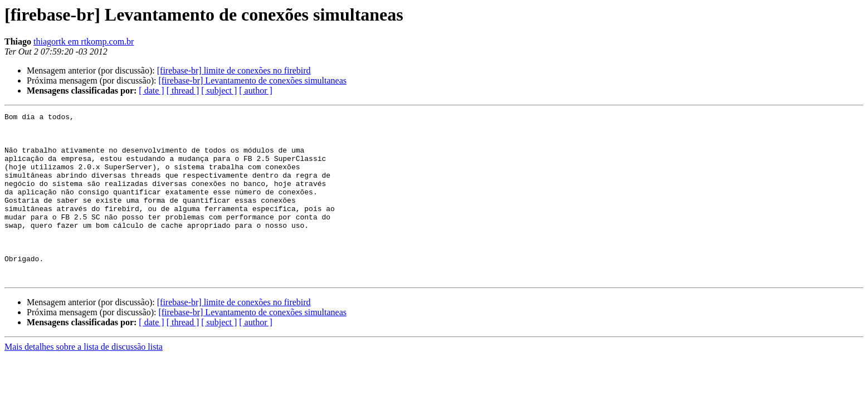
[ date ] (151, 91)
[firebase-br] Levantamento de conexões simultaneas (252, 80)
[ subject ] (219, 91)
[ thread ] (183, 91)
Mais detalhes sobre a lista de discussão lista (84, 380)
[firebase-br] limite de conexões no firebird (234, 70)
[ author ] (256, 91)
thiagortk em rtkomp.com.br (84, 41)
